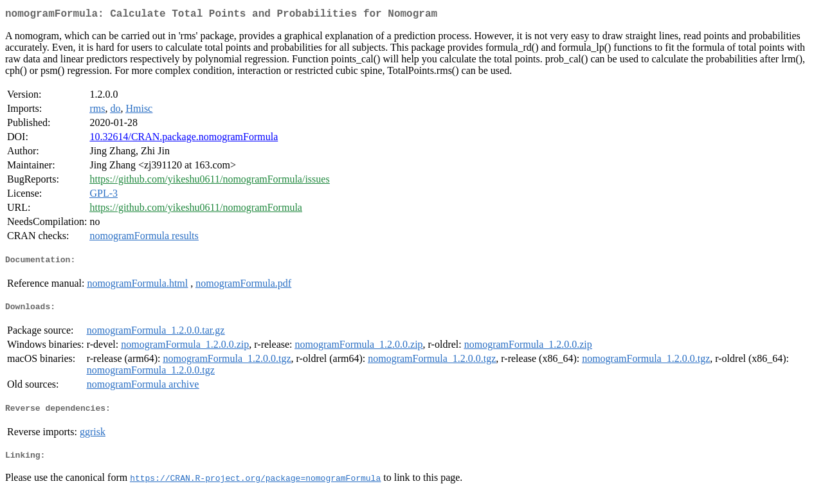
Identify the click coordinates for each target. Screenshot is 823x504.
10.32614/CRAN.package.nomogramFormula (184, 139)
